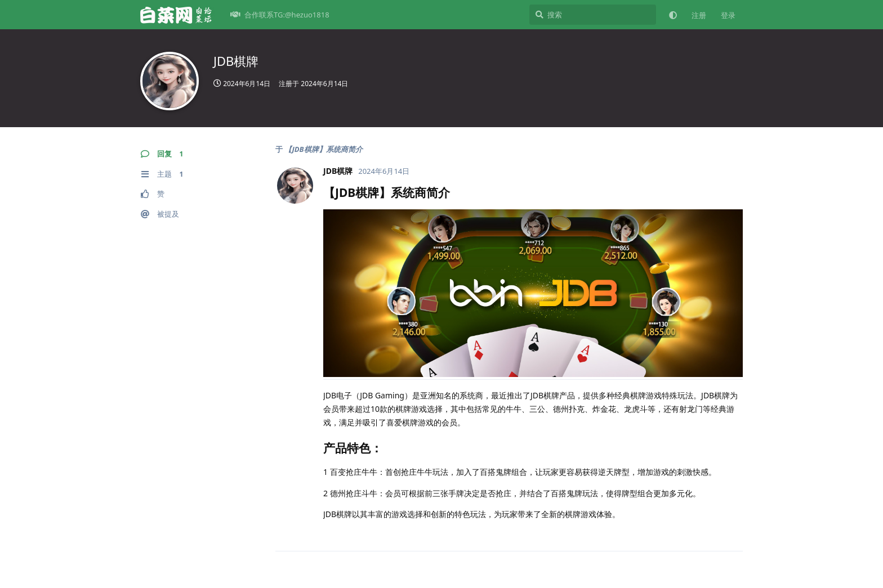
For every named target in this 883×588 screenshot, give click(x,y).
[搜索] (593, 15)
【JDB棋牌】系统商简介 (323, 149)
